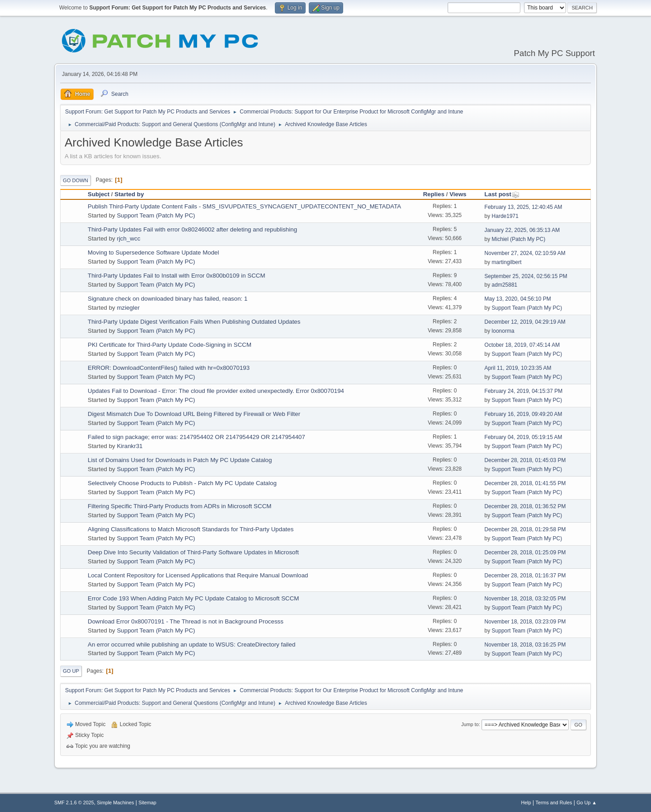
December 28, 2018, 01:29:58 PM (525, 529)
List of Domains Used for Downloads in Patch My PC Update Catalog (180, 460)
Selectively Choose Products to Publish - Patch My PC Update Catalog (182, 483)
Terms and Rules (554, 803)
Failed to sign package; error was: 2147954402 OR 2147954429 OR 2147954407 (196, 437)
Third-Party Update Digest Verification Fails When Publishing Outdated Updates (194, 322)
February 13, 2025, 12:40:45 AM (524, 207)
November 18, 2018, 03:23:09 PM (525, 622)
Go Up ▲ (587, 803)
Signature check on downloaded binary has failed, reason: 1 (167, 299)
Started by (129, 194)
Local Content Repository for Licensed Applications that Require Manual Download (198, 575)
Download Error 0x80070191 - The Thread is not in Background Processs (186, 621)
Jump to (470, 724)
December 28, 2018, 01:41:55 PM (525, 483)
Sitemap (147, 803)
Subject (99, 194)
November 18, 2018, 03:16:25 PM (525, 645)
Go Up (71, 671)
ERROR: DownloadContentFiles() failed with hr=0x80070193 (169, 368)
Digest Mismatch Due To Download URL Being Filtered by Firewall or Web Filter (194, 414)
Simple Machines (115, 803)
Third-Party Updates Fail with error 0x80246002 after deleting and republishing (192, 229)
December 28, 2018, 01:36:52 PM (525, 506)
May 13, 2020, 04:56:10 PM (518, 299)
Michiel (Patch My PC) (519, 239)
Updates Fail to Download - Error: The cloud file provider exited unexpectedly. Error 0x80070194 (216, 391)
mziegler (128, 308)
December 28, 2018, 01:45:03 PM (525, 460)
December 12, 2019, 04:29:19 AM (525, 322)
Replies (434, 194)
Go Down (75, 180)
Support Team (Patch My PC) (156, 215)
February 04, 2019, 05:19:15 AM (524, 437)
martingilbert (507, 262)
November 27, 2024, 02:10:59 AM (525, 253)
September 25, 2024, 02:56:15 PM (526, 276)
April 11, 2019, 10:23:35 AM (518, 368)
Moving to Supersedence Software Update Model (153, 253)
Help (526, 803)
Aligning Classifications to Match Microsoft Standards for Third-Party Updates (191, 529)
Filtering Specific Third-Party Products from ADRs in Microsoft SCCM (179, 506)
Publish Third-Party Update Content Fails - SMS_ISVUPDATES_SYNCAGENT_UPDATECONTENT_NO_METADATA (244, 206)
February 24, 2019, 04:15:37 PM (524, 391)
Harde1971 (505, 216)
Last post (502, 194)
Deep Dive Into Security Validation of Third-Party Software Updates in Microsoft (193, 552)
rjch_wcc (128, 238)
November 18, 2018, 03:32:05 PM (525, 599)
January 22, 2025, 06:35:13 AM (522, 230)
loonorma (503, 331)
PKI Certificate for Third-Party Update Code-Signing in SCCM (170, 345)
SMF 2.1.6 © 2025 (74, 803)
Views (458, 194)
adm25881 (505, 285)
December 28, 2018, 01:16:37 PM (525, 576)
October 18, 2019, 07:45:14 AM (522, 345)
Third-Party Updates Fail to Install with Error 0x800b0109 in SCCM (177, 276)
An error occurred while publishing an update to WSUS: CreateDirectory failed (191, 644)
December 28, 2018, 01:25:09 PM (525, 552)
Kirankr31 (130, 446)
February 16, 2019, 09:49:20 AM (524, 414)
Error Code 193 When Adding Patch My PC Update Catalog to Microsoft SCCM (193, 598)
